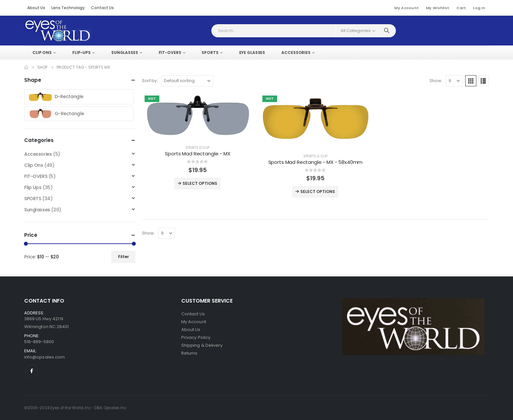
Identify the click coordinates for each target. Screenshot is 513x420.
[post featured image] (198, 116)
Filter (124, 257)
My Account (407, 8)
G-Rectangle (56, 114)
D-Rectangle (55, 97)
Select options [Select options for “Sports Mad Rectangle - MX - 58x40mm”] (315, 192)
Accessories (38, 154)
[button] (471, 81)
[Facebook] (31, 371)
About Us (36, 8)
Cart (461, 8)
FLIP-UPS (81, 52)
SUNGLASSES (125, 52)
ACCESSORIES (296, 52)
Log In (479, 8)
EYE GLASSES (252, 52)
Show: (436, 81)
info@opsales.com (44, 357)
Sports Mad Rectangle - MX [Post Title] (197, 154)
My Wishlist (438, 8)
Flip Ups (33, 187)
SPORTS (210, 52)
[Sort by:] (187, 81)
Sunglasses (37, 210)
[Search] (387, 31)
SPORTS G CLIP (315, 156)
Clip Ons (42, 52)
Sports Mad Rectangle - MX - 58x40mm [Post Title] (316, 162)
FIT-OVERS (170, 52)
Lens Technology (68, 8)
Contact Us (102, 8)
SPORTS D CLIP (197, 148)
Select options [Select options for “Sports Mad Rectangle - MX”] (197, 184)
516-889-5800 (39, 342)
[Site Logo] (58, 31)
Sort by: (150, 81)
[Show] (454, 81)
